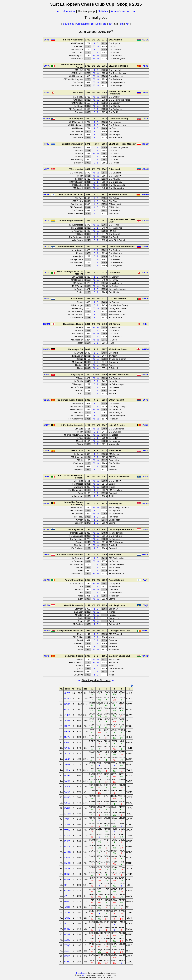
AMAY (67, 869)
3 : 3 (96, 451)
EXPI (67, 912)
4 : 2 (96, 273)
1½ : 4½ (96, 93)
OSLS (67, 803)
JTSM (67, 825)
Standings (68, 24)
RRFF (67, 923)
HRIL (67, 770)
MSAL (67, 775)
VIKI (67, 819)
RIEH (67, 764)
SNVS (67, 693)
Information (68, 11)
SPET (67, 721)
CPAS (67, 836)
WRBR (67, 814)
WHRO (67, 852)
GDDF (67, 847)
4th (111, 24)
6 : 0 (96, 119)
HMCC (67, 863)
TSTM (67, 830)
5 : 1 (96, 503)
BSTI (67, 907)
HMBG (67, 797)
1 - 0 (96, 43)
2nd (99, 24)
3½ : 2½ (96, 40)
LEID (67, 759)
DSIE (67, 918)
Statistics (103, 11)
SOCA (67, 704)
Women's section (120, 11)
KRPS (67, 956)
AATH (67, 896)
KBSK (67, 858)
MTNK (67, 879)
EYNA (67, 808)
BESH (67, 731)
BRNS (67, 929)
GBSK (67, 792)
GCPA (67, 726)
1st (93, 24)
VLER (67, 786)
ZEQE (67, 945)
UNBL (67, 748)
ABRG (67, 940)
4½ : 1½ (96, 299)
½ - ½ (96, 46)
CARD (67, 962)
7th (128, 24)
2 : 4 (96, 221)
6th (122, 24)
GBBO (67, 901)
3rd (105, 24)
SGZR (67, 753)
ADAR (67, 951)
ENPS (67, 841)
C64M (67, 781)
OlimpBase (81, 973)
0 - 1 (96, 52)
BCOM (67, 890)
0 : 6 (96, 247)
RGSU (67, 710)
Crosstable (83, 24)
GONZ (67, 934)
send (84, 975)
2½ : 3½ (96, 169)
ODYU (67, 737)
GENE (67, 874)
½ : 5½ (96, 144)
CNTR (67, 885)
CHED (67, 742)
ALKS (67, 715)
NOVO (67, 699)
